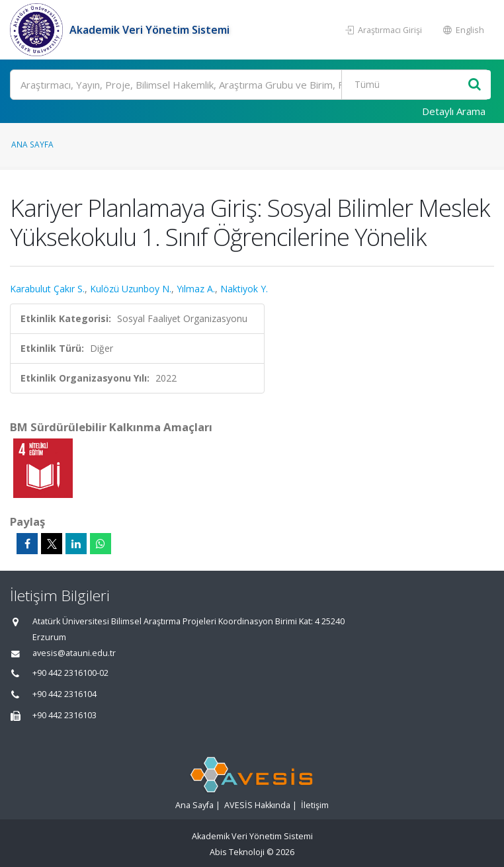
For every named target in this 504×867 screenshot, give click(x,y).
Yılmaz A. (196, 289)
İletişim (315, 805)
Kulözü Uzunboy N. (131, 289)
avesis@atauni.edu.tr (74, 653)
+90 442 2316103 (64, 715)
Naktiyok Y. (244, 289)
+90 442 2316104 (64, 694)
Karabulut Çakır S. (47, 289)
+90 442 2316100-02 (70, 673)
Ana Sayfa (32, 144)
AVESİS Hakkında (257, 805)
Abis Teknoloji (237, 852)
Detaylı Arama (454, 111)
